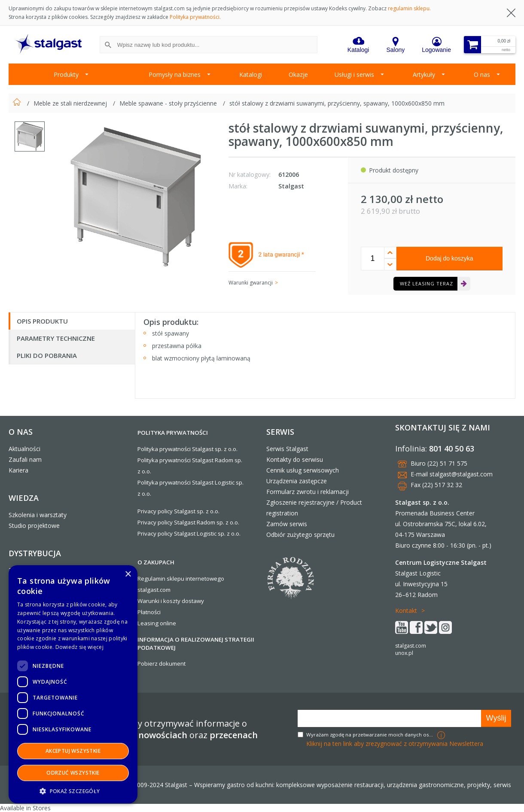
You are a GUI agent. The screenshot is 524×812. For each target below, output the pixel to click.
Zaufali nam (25, 459)
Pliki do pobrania (47, 355)
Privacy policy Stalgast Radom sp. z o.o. (188, 522)
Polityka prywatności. (195, 17)
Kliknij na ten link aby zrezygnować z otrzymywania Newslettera (395, 744)
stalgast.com (411, 646)
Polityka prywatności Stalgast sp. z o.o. (187, 449)
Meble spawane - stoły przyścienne (169, 103)
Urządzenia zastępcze (297, 481)
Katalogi (251, 74)
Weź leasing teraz (427, 283)
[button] (73, 791)
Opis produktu (42, 321)
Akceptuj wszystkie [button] (73, 751)
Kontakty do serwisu (295, 459)
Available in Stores (25, 808)
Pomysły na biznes (175, 74)
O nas (482, 74)
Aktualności (24, 449)
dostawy (193, 601)
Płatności (149, 612)
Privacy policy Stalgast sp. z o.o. (178, 511)
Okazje (298, 74)
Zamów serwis (287, 524)
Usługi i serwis (354, 74)
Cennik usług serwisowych (303, 470)
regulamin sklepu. (409, 8)
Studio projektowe (34, 526)
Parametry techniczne (56, 338)
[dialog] (73, 684)
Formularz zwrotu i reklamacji (308, 492)
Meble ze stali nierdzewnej (71, 103)
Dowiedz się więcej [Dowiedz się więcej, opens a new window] (79, 647)
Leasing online (157, 623)
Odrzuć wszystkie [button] (73, 773)
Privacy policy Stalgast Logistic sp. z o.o (188, 533)
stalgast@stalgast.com (461, 474)
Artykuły (424, 74)
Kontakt (406, 611)
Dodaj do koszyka (449, 258)
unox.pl (404, 653)
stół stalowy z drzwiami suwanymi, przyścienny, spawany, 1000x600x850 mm (337, 103)
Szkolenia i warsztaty (38, 515)
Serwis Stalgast (287, 449)
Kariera (18, 470)
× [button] (128, 574)
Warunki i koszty (159, 601)
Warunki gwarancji (251, 283)
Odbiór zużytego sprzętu (300, 535)
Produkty (66, 74)
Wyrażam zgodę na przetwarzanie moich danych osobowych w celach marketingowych (371, 735)
